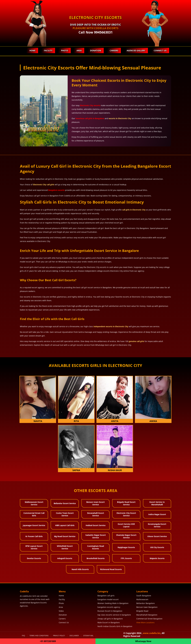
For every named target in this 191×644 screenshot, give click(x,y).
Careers (114, 50)
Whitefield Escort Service (65, 547)
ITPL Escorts (126, 558)
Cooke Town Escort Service (65, 514)
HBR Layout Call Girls (65, 525)
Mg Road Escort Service (65, 536)
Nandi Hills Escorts (80, 569)
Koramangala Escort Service (157, 525)
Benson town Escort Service (95, 503)
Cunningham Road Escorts (96, 547)
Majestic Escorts (157, 558)
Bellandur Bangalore (146, 603)
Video (61, 611)
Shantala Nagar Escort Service (126, 536)
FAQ (23, 636)
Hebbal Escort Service (96, 525)
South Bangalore (144, 596)
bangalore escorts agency (109, 607)
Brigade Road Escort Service (126, 503)
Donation (95, 50)
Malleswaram (142, 599)
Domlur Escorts (34, 558)
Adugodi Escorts (65, 558)
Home (32, 50)
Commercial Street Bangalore (149, 619)
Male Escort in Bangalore (109, 622)
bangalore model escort (108, 599)
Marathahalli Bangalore (147, 615)
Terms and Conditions (39, 636)
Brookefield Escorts (96, 558)
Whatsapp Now (143, 641)
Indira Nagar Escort (157, 514)
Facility (48, 50)
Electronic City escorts (90, 105)
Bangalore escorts (56, 190)
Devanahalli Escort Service (96, 514)
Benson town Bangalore (147, 607)
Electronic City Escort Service (126, 514)
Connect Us (160, 50)
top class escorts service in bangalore (114, 615)
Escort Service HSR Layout (126, 525)
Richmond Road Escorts (111, 569)
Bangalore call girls (106, 596)
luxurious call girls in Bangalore (90, 118)
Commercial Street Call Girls (34, 514)
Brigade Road (142, 611)
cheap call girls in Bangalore (110, 619)
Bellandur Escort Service (65, 503)
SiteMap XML (88, 636)
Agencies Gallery (136, 50)
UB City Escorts (157, 547)
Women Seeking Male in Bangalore (113, 603)
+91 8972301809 (48, 641)
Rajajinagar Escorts (126, 547)
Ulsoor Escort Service (157, 536)
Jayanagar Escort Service (34, 525)
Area (79, 50)
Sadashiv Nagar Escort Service (96, 536)
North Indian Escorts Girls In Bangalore (115, 626)
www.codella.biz (152, 633)
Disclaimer (74, 636)
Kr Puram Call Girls (34, 536)
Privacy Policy (59, 636)
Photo (64, 50)
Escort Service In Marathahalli (157, 503)
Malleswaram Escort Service (34, 503)
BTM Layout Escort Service (34, 547)
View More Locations (145, 622)
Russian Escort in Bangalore (110, 611)
